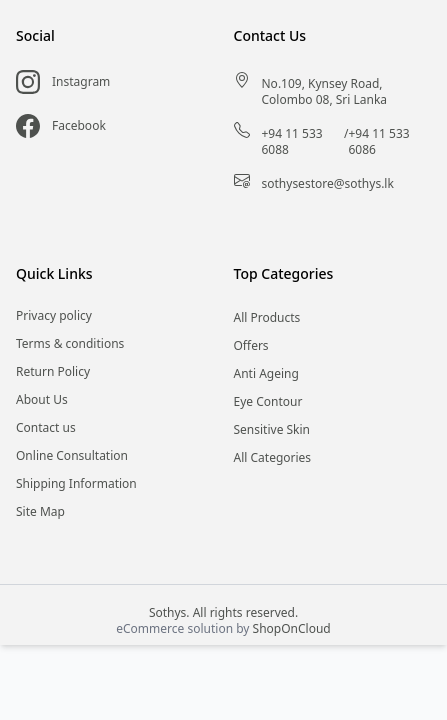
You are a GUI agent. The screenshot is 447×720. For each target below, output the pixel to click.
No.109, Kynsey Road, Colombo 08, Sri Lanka (325, 92)
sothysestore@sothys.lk (328, 184)
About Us (42, 400)
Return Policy (53, 372)
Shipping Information (76, 484)
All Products (267, 318)
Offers (251, 346)
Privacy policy (54, 316)
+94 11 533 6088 (292, 142)
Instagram (81, 82)
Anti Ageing (266, 374)
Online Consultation (72, 456)
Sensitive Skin (272, 430)
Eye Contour (268, 402)
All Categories (273, 458)
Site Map (40, 512)
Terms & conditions (70, 344)
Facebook (79, 126)
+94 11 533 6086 (378, 142)
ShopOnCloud (292, 628)
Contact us (46, 428)
